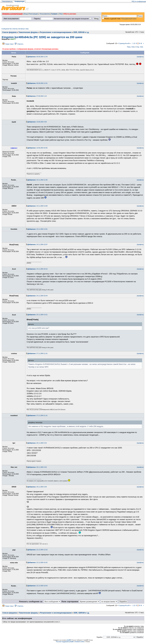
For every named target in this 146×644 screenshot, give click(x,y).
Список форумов (9, 32)
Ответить (20, 44)
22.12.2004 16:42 (38, 563)
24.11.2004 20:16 (38, 269)
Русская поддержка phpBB (65, 642)
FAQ (61, 14)
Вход (26, 14)
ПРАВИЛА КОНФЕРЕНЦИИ (12, 14)
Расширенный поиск (129, 19)
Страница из (124, 43)
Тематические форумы (28, 32)
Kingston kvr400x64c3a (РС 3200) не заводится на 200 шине (42, 37)
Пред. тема (131, 47)
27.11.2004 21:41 (38, 416)
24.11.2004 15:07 (38, 245)
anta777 (13, 39)
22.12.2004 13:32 (38, 550)
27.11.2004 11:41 (38, 354)
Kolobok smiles (79, 642)
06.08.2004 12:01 (38, 83)
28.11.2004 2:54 (37, 443)
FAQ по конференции (139, 1)
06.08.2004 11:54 (38, 57)
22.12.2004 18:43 (38, 586)
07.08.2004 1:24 (37, 96)
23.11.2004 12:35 (38, 180)
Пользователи (45, 14)
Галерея (54, 14)
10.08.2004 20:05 (38, 148)
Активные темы (24, 29)
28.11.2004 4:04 (37, 467)
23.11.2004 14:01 (38, 229)
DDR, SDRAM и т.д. (81, 32)
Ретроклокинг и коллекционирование (56, 32)
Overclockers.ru (7, 1)
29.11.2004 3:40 (37, 487)
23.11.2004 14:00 (38, 206)
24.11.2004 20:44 (38, 296)
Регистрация (33, 14)
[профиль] (140, 57)
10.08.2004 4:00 (37, 122)
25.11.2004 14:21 (38, 315)
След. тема (139, 47)
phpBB (68, 640)
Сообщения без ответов (9, 29)
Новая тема (9, 44)
